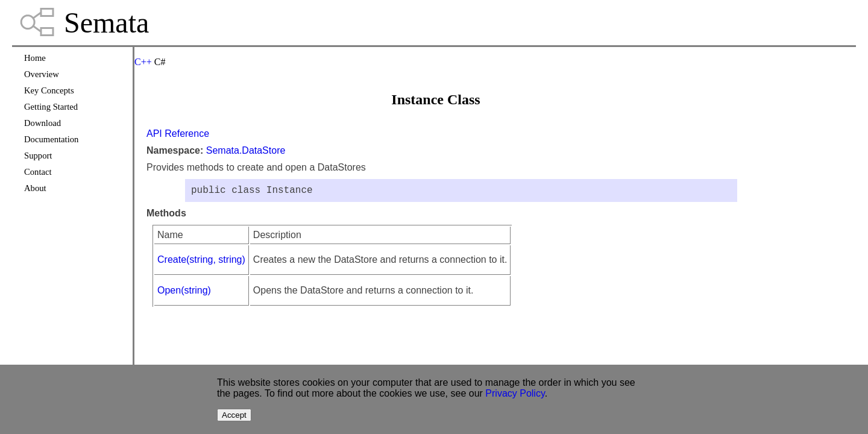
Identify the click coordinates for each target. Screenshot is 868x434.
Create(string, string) (201, 262)
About (35, 188)
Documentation (51, 139)
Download (42, 123)
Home (35, 58)
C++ (143, 62)
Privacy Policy (515, 393)
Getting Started (51, 107)
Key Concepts (49, 90)
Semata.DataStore (246, 150)
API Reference (178, 134)
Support (38, 156)
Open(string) (184, 293)
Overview (42, 74)
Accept (234, 415)
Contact (38, 172)
